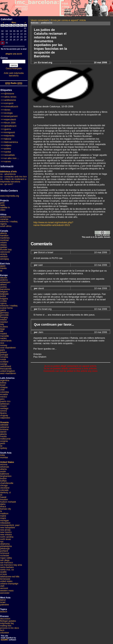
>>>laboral (6, 139)
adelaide (4, 425)
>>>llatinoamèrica (9, 142)
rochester (5, 556)
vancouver (5, 252)
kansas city (6, 509)
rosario (4, 406)
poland (3, 352)
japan (3, 266)
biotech (4, 612)
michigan (5, 521)
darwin (3, 432)
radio (3, 205)
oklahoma (5, 544)
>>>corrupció (7, 103)
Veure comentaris (40, 20)
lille (2, 331)
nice (2, 343)
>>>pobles (6, 149)
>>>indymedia (8, 136)
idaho (3, 504)
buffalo (3, 481)
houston (4, 500)
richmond (5, 553)
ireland (3, 320)
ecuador (4, 394)
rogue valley (6, 558)
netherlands (6, 341)
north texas (6, 539)
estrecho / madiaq (9, 222)
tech (2, 630)
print (2, 203)
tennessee (5, 579)
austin (3, 471)
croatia (3, 301)
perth (3, 443)
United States (7, 462)
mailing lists (6, 626)
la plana (4, 327)
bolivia (3, 383)
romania (4, 357)
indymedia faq (7, 623)
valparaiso (5, 418)
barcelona (5, 289)
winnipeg (4, 259)
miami (3, 518)
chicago (4, 486)
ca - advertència (8, 174)
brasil (3, 385)
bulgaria (4, 299)
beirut (3, 600)
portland (4, 551)
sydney (4, 448)
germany (4, 313)
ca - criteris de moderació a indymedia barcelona (13, 180)
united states (6, 581)
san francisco (7, 563)
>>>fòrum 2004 (8, 123)
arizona (4, 464)
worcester (5, 593)
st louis (4, 574)
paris (3, 350)
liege (2, 329)
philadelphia (6, 546)
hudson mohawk (8, 502)
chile (2, 390)
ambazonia (6, 217)
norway (4, 345)
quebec (4, 247)
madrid (4, 334)
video (3, 210)
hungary (4, 317)
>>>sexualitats (8, 155)
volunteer (5, 633)
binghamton (6, 476)
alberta (4, 233)
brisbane (4, 429)
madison (4, 514)
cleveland (5, 488)
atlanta (3, 469)
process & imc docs (10, 628)
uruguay (4, 415)
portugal (4, 355)
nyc (2, 542)
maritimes (5, 238)
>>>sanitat (6, 152)
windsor (4, 257)
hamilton (4, 236)
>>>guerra (6, 129)
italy (2, 324)
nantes (3, 338)
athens (3, 285)
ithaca (3, 507)
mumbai (4, 457)
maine (3, 516)
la (1, 511)
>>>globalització (9, 126)
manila (3, 268)
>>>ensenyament (9, 116)
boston (3, 479)
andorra (4, 280)
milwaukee (5, 523)
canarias (4, 219)
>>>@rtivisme (7, 94)
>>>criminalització (9, 107)
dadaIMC (5, 640)
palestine (5, 605)
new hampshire (7, 528)
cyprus (3, 303)
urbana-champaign (9, 584)
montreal (4, 240)
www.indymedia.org (10, 196)
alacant (4, 278)
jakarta (3, 434)
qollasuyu (5, 404)
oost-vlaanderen (8, 348)
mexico (4, 397)
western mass (7, 591)
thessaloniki (6, 369)
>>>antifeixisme (8, 100)
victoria (4, 254)
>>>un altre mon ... (10, 158)
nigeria (3, 224)
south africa (6, 226)
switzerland (6, 366)
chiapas (4, 387)
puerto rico (5, 401)
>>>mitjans (6, 145)
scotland (4, 362)
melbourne (5, 439)
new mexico (6, 532)
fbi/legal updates (8, 621)
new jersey (5, 530)
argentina (5, 380)
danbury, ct (5, 493)
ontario (4, 243)
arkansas (5, 467)
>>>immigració (8, 132)
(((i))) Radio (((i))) (14, 83)
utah (2, 586)
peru (2, 399)
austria (3, 287)
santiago (4, 408)
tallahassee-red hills (10, 577)
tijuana (3, 413)
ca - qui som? (7, 184)
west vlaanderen (8, 373)
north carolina (7, 537)
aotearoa (4, 427)
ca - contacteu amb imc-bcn (13, 177)
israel (3, 602)
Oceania (4, 422)
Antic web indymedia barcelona (14, 74)
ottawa (3, 245)
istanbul (4, 322)
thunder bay (6, 250)
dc (1, 495)
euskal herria (6, 308)
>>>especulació (8, 119)
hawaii (3, 497)
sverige (4, 364)
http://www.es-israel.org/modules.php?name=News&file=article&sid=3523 (53, 224)
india (2, 455)
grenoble (4, 315)
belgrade (4, 294)
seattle (3, 572)
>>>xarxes (6, 162)
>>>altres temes (8, 97)
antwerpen (5, 282)
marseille (5, 336)
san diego (5, 560)
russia (3, 359)
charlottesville (7, 483)
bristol (3, 296)
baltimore (5, 474)
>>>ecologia (7, 113)
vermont (4, 588)
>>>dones (6, 110)
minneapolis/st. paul (10, 525)
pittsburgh (5, 549)
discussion (5, 619)
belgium (4, 292)
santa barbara (7, 567)
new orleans (6, 535)
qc (1, 271)
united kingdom (7, 371)
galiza (3, 310)
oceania (4, 441)
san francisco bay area (11, 565)
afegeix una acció (14, 54)
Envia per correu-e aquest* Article (68, 20)
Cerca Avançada (14, 68)
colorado (4, 490)
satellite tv (5, 208)
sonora (4, 411)
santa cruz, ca (7, 570)
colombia (5, 392)
